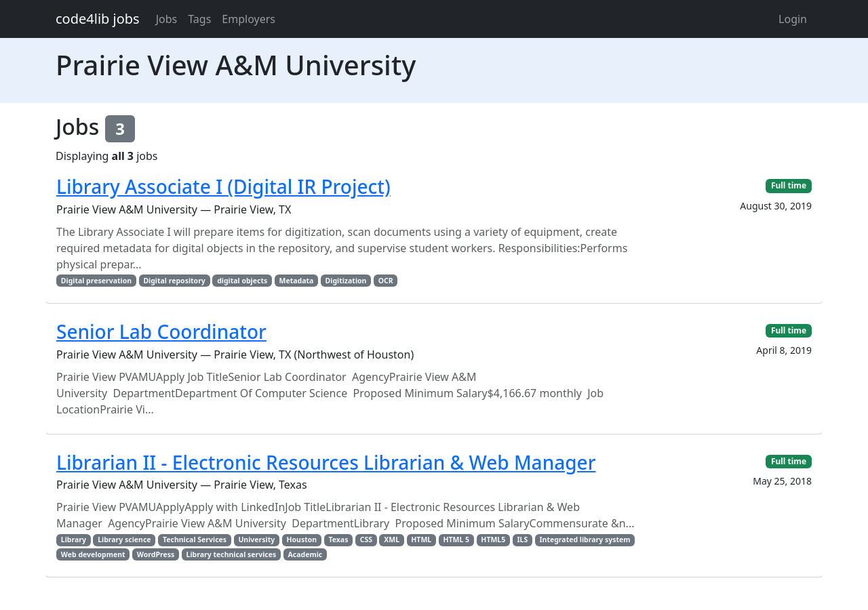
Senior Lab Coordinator (161, 331)
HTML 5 (456, 540)
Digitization (346, 281)
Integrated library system (585, 540)
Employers (249, 19)
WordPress (156, 554)
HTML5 (493, 540)
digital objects (242, 281)
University (256, 540)
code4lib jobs (98, 19)
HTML (421, 540)
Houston (301, 540)
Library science (124, 540)
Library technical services (232, 554)
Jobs (167, 19)
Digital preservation (96, 281)
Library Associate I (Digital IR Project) (223, 186)
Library (74, 540)
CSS (366, 540)
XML (392, 540)
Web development (93, 554)
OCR (386, 281)
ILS (522, 540)
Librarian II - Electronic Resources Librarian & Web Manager (326, 462)
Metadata (297, 281)
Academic (305, 554)
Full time (789, 185)
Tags (199, 19)
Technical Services (195, 540)
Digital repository (174, 281)
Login (793, 19)
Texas (338, 540)
